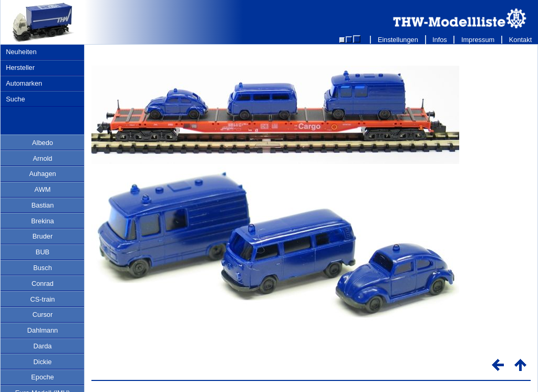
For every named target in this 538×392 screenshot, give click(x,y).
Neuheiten (21, 52)
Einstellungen (398, 40)
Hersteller (20, 68)
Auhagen (42, 174)
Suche (15, 99)
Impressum (478, 40)
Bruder (43, 236)
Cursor (43, 314)
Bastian (43, 205)
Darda (43, 346)
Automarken (24, 83)
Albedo (43, 143)
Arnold (43, 158)
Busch (43, 268)
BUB (43, 252)
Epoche (42, 377)
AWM (43, 189)
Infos (440, 40)
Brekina (42, 221)
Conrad (43, 283)
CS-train (43, 299)
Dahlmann (43, 330)
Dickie (43, 362)
